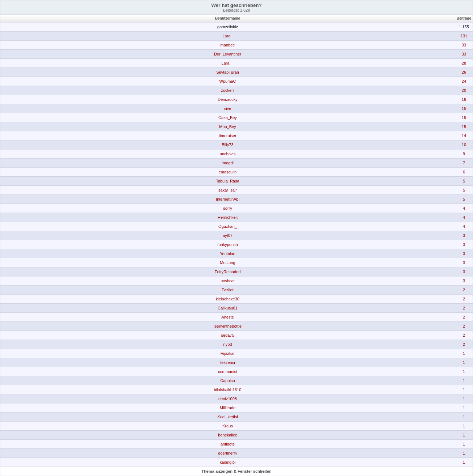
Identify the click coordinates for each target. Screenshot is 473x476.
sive (228, 108)
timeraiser (227, 136)
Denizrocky (227, 99)
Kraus (228, 426)
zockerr (227, 90)
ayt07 (228, 235)
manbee (228, 45)
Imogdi (228, 163)
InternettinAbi (228, 199)
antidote (228, 444)
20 (464, 90)
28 (464, 63)
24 (464, 81)
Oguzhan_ (228, 226)
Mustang (227, 263)
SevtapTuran (228, 72)
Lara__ (227, 63)
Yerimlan (227, 254)
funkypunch (227, 245)
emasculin (228, 172)
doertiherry (228, 453)
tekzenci (227, 362)
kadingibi (228, 462)
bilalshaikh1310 (228, 390)
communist (228, 372)
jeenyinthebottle (228, 326)
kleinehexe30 (228, 299)
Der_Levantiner (228, 54)
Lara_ (227, 36)
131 (464, 36)
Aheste (227, 317)
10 (464, 145)
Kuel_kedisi (227, 417)
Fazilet (227, 290)
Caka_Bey (228, 118)
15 (464, 108)
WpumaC (228, 81)
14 (464, 136)
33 (464, 45)
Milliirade (228, 408)
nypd (228, 344)
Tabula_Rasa (227, 181)
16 (464, 99)
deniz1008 (228, 399)
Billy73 (227, 145)
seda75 (227, 335)
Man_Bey (227, 127)
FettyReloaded (228, 272)
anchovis (228, 154)
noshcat (228, 281)
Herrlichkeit (228, 217)
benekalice (228, 435)
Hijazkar (228, 353)
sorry (227, 208)
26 (464, 72)
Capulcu (227, 381)
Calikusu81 (227, 308)
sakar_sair (228, 190)
